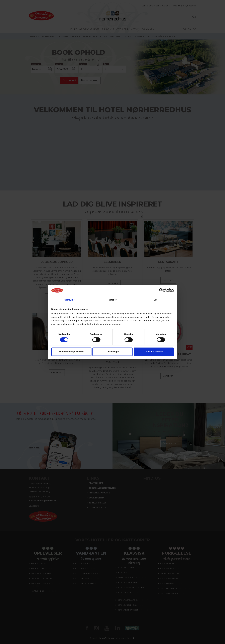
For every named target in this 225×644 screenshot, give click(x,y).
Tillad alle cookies (154, 352)
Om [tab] (155, 300)
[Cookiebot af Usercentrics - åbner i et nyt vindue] (161, 290)
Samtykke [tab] (70, 300)
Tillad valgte (112, 352)
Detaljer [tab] (112, 300)
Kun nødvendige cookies (71, 352)
